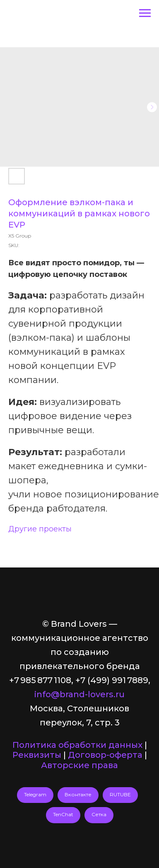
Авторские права (79, 765)
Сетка (99, 814)
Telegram (35, 794)
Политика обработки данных (77, 745)
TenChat (63, 814)
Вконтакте (78, 794)
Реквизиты (37, 755)
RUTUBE (120, 794)
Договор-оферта (105, 755)
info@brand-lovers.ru (79, 694)
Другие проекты (40, 529)
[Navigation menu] (145, 13)
